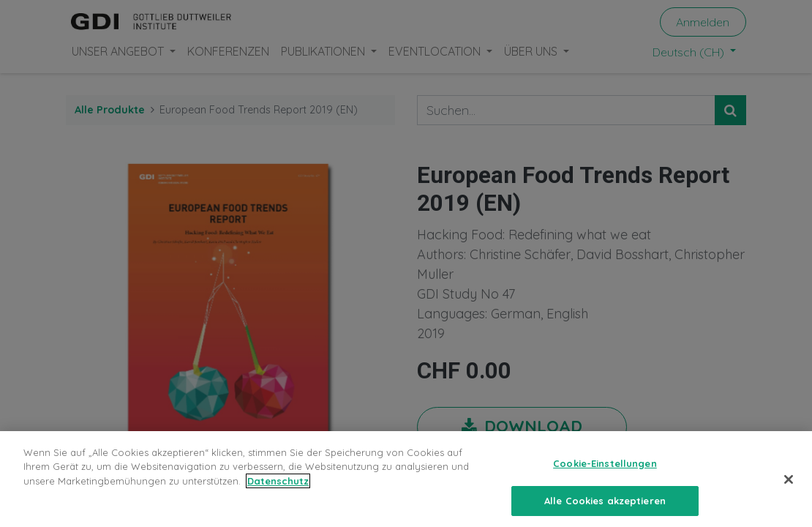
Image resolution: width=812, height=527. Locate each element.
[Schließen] (789, 488)
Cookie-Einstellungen (605, 472)
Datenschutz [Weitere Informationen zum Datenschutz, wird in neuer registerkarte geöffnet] (278, 490)
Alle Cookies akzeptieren (605, 509)
